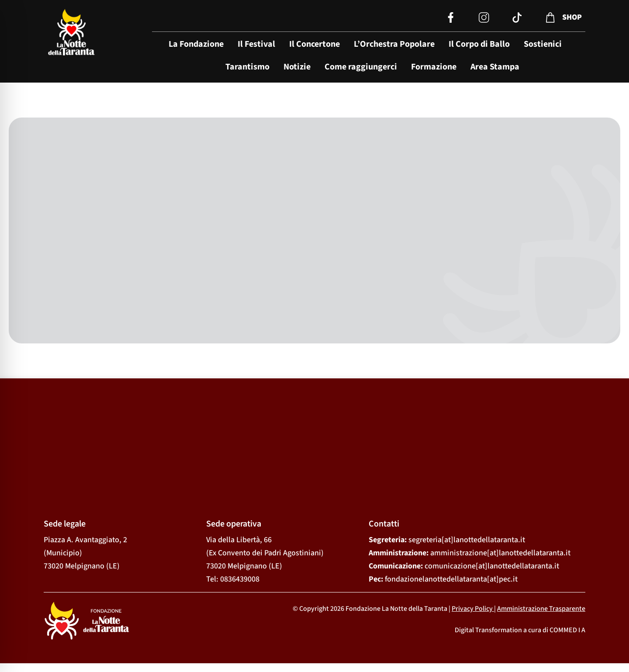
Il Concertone (314, 44)
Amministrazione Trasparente (541, 609)
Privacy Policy (472, 609)
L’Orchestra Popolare (394, 44)
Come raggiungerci (361, 67)
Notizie (297, 67)
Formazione (434, 67)
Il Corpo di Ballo (479, 44)
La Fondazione (196, 44)
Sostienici (543, 44)
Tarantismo (247, 67)
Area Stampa (495, 67)
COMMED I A (567, 630)
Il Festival (256, 44)
